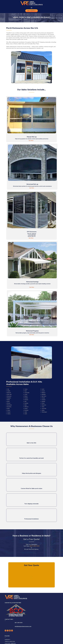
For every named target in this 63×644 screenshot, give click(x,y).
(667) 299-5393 (35, 546)
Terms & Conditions (10, 642)
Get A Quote (31, 11)
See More (31, 141)
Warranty (7, 640)
